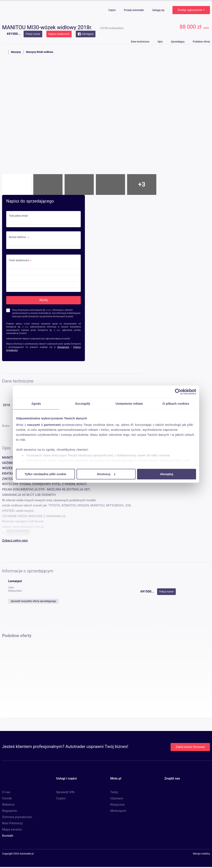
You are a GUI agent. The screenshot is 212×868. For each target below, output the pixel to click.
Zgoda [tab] (36, 404)
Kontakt (8, 836)
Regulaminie (63, 347)
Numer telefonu (18, 237)
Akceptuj (167, 474)
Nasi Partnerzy (12, 823)
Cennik (7, 798)
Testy (114, 792)
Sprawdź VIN (65, 792)
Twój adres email (18, 216)
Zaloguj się (158, 10)
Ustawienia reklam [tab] (129, 404)
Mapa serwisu (12, 829)
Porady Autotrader (134, 10)
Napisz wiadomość (59, 34)
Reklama (8, 805)
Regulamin (10, 811)
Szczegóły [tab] (83, 404)
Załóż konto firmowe (190, 747)
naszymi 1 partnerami (44, 425)
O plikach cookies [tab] (176, 404)
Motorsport (118, 811)
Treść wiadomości (19, 260)
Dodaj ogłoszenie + (191, 10)
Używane (117, 798)
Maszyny (16, 52)
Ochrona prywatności (17, 817)
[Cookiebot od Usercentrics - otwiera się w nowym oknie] (178, 392)
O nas (6, 792)
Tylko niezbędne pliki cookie (45, 474)
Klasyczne (117, 805)
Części (112, 10)
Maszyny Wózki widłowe (40, 52)
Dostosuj (106, 474)
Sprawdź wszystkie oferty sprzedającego (33, 601)
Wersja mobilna (201, 854)
